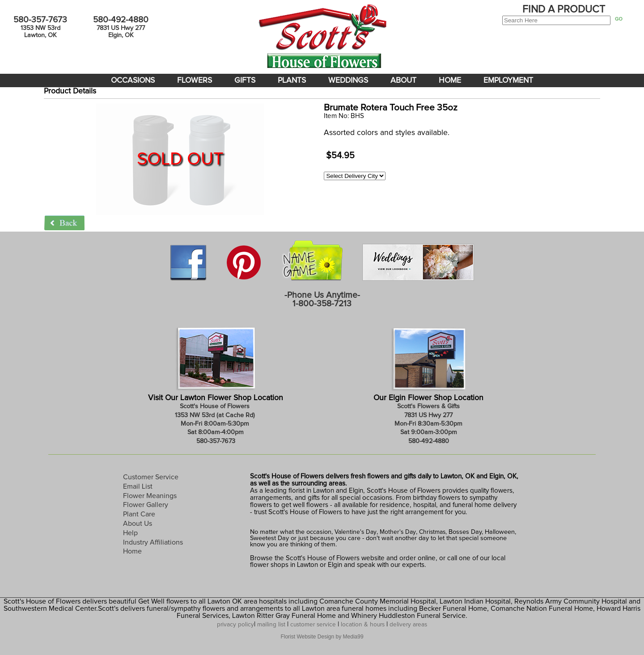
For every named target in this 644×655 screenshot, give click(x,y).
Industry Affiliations (153, 542)
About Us (138, 524)
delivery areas (408, 625)
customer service (313, 625)
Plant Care (139, 514)
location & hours (363, 625)
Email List (138, 486)
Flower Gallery (146, 505)
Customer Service (151, 477)
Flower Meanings (150, 496)
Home (132, 551)
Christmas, (433, 532)
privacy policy (235, 625)
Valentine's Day (355, 532)
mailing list (271, 625)
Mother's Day (398, 532)
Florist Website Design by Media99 (322, 637)
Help (130, 533)
